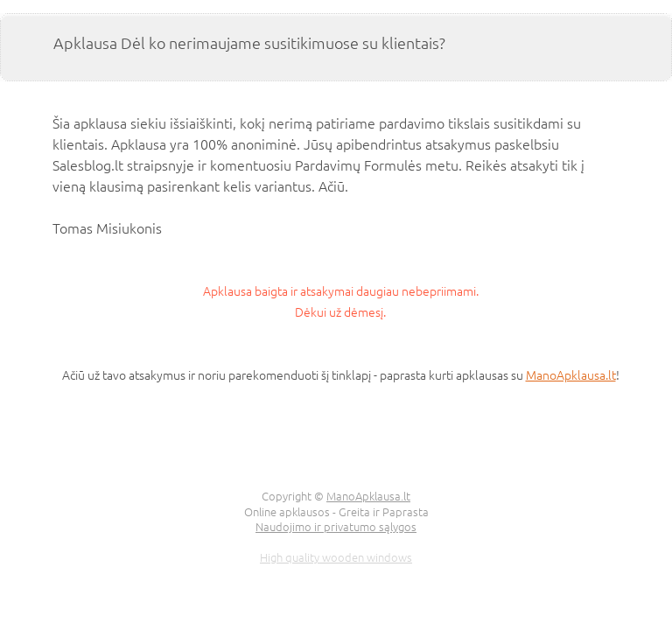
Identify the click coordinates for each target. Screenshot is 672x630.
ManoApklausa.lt (571, 374)
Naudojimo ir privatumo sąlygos (336, 526)
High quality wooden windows (336, 557)
